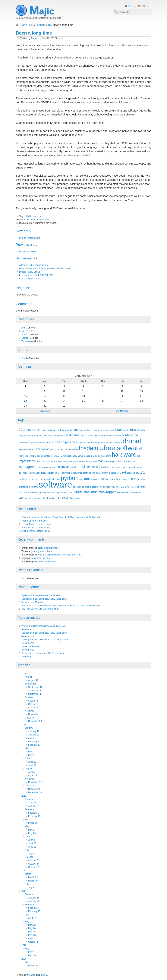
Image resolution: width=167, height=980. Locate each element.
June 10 (32, 843)
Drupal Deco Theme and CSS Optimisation (43, 653)
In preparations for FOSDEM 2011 (36, 275)
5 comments (28, 629)
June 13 (32, 762)
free (101, 449)
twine (27, 492)
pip (119, 472)
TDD (122, 487)
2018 (24, 945)
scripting (123, 479)
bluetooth (97, 430)
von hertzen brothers (131, 492)
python (70, 478)
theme (129, 487)
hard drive (106, 456)
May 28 (32, 935)
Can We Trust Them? (30, 279)
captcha (38, 436)
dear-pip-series (66, 442)
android (61, 430)
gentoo (47, 456)
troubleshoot (140, 487)
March (28, 820)
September (30, 684)
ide (139, 456)
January (41, 25)
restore (94, 479)
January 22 (34, 901)
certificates (72, 435)
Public (25, 335)
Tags (21, 420)
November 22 (35, 782)
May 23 (32, 752)
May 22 (32, 925)
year (39, 216)
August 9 (33, 775)
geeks (40, 456)
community (93, 435)
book (119, 430)
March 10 (33, 966)
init (37, 461)
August (28, 677)
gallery (33, 456)
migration (63, 467)
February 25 (34, 911)
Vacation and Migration (33, 602)
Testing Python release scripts (36, 524)
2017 (30, 25)
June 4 (32, 840)
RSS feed (146, 6)
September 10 (35, 687)
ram (81, 479)
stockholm (97, 487)
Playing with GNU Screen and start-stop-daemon (46, 640)
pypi (58, 479)
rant (87, 479)
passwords (77, 473)
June (27, 758)
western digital (41, 498)
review (103, 479)
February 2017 (122, 411)
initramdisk (45, 461)
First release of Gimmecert (35, 521)
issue (76, 461)
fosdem (88, 448)
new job (116, 467)
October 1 (33, 701)
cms (83, 436)
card (45, 436)
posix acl (131, 473)
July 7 (31, 888)
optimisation (34, 473)
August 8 (33, 772)
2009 (24, 674)
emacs (32, 449)
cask (50, 436)
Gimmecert (66, 456)
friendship (24, 456)
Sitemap (132, 6)
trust (21, 492)
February (29, 738)
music (82, 467)
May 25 (32, 833)
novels (124, 467)
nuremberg (133, 467)
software (55, 484)
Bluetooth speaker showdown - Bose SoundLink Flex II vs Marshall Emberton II (61, 517)
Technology (27, 341)
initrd (53, 461)
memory (52, 467)
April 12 (32, 918)
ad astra (52, 430)
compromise (107, 436)
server (143, 479)
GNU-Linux (78, 456)
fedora (68, 449)
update (33, 492)
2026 (24, 959)
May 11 (32, 952)
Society (25, 338)
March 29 (33, 877)
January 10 (34, 731)
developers (89, 443)
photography (102, 473)
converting (24, 443)
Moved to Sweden (28, 252)
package (47, 472)
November (30, 711)
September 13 (35, 691)
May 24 (32, 830)
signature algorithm (28, 487)
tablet (115, 487)
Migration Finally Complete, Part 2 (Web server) (45, 599)
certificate (58, 436)
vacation (51, 492)
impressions (27, 461)
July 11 (32, 854)
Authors (23, 350)
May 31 (32, 755)
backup (83, 430)
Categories (26, 319)
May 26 (32, 932)
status (88, 487)
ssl (83, 487)
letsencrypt (110, 461)
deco (80, 443)
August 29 (33, 680)
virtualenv (82, 492)
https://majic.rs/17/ (40, 220)
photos (113, 473)
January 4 (33, 803)
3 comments (28, 650)
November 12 (35, 714)
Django (32, 975)
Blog (23, 25)
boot (126, 430)
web (22, 498)
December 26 (35, 792)
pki (124, 473)
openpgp (23, 473)
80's (39, 430)
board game (109, 430)
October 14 (34, 864)
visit (118, 492)
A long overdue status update (34, 265)
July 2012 (45, 411)
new (34, 216)
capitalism (28, 436)
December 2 (34, 789)
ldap (101, 461)
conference (130, 435)
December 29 (35, 721)
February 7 (34, 742)
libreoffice (121, 461)
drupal (132, 441)
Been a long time (34, 33)
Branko (35, 38)
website (29, 498)
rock (111, 479)
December (30, 718)
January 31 (34, 735)
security (133, 479)
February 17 (34, 745)
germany (55, 456)
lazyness (93, 461)
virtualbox (69, 492)
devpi (98, 443)
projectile (50, 479)
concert (117, 436)
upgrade (42, 492)
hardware (124, 455)
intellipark (68, 461)
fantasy (61, 449)
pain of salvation (63, 473)
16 (49, 25)
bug (21, 436)
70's (34, 430)
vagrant (60, 492)
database (49, 443)
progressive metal (37, 479)
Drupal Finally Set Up (30, 272)
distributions (107, 443)
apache (69, 430)
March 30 (33, 823)
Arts (23, 328)
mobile (74, 467)
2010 (24, 725)
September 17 (35, 694)
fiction (75, 449)
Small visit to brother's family (36, 528)
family (53, 449)
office (142, 467)
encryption (43, 449)
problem (23, 479)
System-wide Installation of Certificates (41, 595)
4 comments (28, 636)
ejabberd (23, 449)
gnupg (87, 456)
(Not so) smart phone (30, 238)
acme (45, 430)
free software (123, 448)
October (29, 697)
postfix (140, 473)
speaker (77, 487)
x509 (72, 498)
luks (128, 461)
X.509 (65, 498)
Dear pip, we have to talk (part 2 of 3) (40, 609)
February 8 (34, 813)
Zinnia (44, 975)
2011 (22, 430)
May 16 (32, 955)
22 (25, 401)
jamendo (83, 461)
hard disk (96, 456)
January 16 (34, 898)
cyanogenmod (37, 443)
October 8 (33, 708)
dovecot (118, 443)
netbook (93, 467)
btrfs (143, 430)
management (29, 467)
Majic (42, 11)
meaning (43, 467)
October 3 (33, 704)
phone (92, 473)
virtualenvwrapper (103, 492)
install (59, 461)
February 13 (34, 816)
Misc (61, 38)
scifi (116, 479)
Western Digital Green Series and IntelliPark (60, 555)
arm (76, 430)
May (27, 748)
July (27, 850)
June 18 (32, 847)
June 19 (32, 765)
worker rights (55, 498)
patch (85, 473)
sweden (107, 487)
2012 (24, 871)
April (27, 915)
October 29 (34, 867)
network (103, 467)
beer (90, 430)
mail (133, 461)
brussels (134, 430)
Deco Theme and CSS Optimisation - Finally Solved (45, 268)
